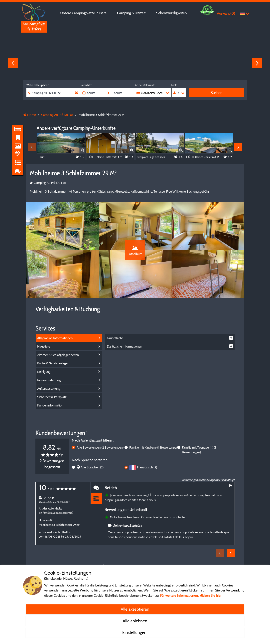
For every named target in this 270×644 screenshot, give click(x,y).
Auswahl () (226, 13)
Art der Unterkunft (145, 85)
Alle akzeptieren (135, 609)
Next (257, 63)
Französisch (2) (147, 467)
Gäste (174, 85)
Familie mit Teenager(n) (199, 450)
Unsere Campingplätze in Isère (83, 13)
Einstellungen (135, 632)
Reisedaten (86, 85)
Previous (13, 63)
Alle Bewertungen (100, 447)
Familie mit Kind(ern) (154, 447)
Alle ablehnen (135, 621)
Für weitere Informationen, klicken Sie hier (191, 595)
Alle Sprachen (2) (92, 467)
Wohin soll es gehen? (37, 85)
